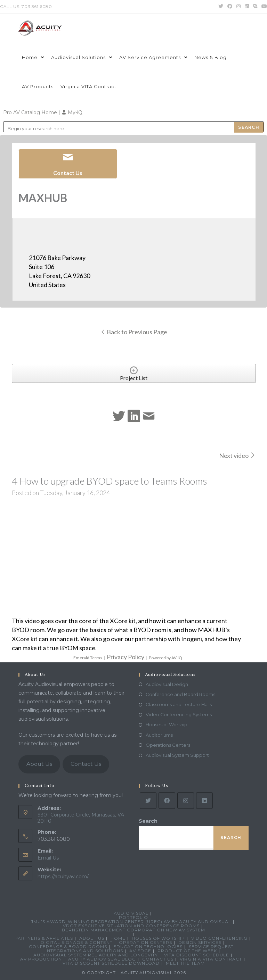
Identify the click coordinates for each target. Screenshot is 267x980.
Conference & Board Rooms (68, 947)
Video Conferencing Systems (179, 714)
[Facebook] (167, 801)
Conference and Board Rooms (180, 694)
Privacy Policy (126, 657)
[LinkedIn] (204, 801)
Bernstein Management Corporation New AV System (133, 930)
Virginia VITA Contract (211, 959)
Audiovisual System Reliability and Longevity (96, 955)
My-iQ (72, 112)
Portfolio (133, 917)
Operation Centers (145, 942)
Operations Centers (168, 745)
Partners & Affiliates (44, 938)
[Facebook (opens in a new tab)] (230, 7)
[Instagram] (186, 801)
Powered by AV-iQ (165, 658)
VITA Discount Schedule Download (111, 963)
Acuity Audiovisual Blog (102, 959)
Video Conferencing (219, 938)
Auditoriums (159, 735)
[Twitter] (148, 801)
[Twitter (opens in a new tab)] (221, 7)
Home (118, 938)
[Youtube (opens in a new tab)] (263, 7)
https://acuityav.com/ (63, 877)
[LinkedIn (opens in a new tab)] (247, 7)
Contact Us (86, 764)
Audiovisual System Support (177, 755)
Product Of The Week (187, 951)
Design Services (200, 942)
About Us (39, 764)
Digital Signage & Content (77, 942)
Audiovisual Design (167, 684)
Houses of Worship (167, 724)
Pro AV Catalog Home (31, 112)
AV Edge (140, 951)
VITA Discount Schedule (197, 955)
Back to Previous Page (134, 332)
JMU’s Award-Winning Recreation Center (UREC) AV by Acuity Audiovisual (131, 922)
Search (148, 821)
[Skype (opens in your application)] (255, 7)
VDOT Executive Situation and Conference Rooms (131, 926)
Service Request (211, 947)
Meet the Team (185, 963)
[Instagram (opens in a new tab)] (238, 7)
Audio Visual (131, 913)
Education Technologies (148, 947)
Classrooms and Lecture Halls (179, 704)
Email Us (48, 858)
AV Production (41, 959)
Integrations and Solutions (84, 951)
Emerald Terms (88, 658)
